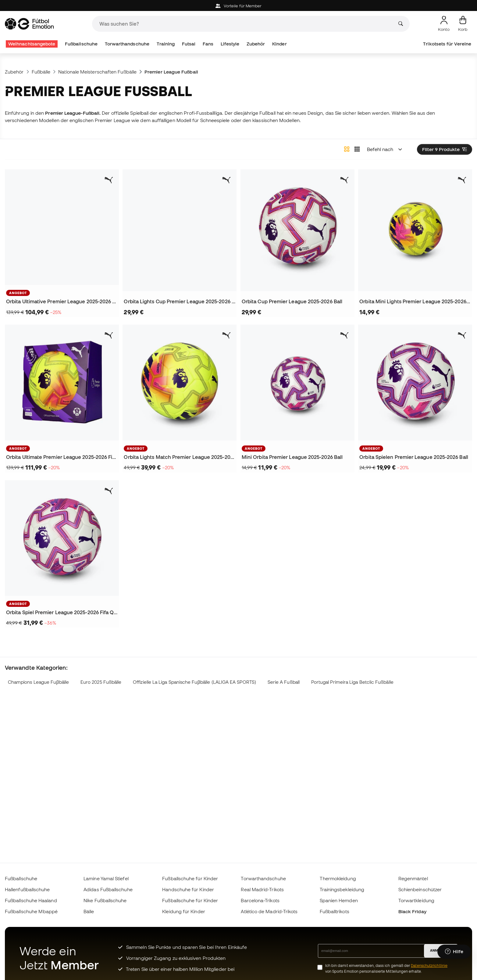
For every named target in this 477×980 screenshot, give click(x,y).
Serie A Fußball (284, 682)
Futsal (189, 44)
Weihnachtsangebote (32, 44)
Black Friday (412, 911)
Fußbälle (41, 72)
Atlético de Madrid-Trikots (269, 911)
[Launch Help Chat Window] (454, 952)
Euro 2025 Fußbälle (101, 682)
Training (166, 44)
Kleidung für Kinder (183, 911)
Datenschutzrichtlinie (429, 966)
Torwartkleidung (416, 900)
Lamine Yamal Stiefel (106, 878)
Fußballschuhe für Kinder (190, 878)
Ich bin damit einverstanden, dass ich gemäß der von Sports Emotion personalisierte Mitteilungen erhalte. (386, 968)
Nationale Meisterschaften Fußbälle (97, 72)
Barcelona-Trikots (260, 900)
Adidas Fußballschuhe (108, 889)
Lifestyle (230, 44)
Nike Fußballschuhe (105, 900)
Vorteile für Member (239, 6)
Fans (208, 44)
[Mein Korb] (463, 24)
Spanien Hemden (339, 900)
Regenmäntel (413, 878)
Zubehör (256, 44)
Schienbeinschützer (420, 889)
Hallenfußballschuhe (27, 889)
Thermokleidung (338, 878)
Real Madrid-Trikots (262, 889)
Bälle (89, 911)
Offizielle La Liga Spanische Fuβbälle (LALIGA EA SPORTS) (194, 682)
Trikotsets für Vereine (447, 44)
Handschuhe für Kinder (188, 889)
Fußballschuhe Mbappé (31, 911)
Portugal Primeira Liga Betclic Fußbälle (352, 682)
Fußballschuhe (81, 44)
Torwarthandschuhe (127, 44)
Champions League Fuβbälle (38, 682)
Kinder (279, 44)
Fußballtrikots (335, 911)
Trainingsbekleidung (342, 889)
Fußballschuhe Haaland (31, 900)
